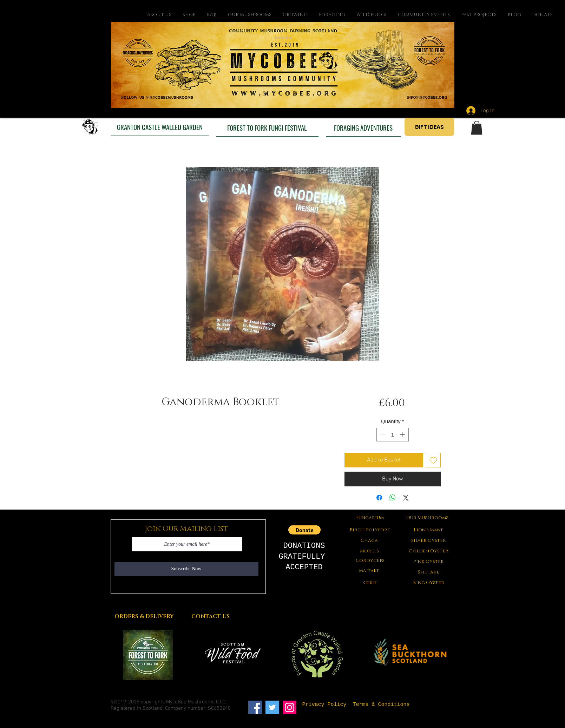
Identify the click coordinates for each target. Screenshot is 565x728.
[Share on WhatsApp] (393, 498)
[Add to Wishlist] (433, 460)
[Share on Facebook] (379, 498)
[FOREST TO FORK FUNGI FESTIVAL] (267, 127)
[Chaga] (369, 540)
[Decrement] (382, 435)
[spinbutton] (392, 435)
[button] (477, 128)
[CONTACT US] (211, 617)
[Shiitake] (429, 572)
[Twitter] (272, 707)
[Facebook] (255, 707)
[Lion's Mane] (429, 530)
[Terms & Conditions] (381, 705)
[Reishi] (370, 583)
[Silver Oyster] (429, 540)
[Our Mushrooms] (428, 518)
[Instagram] (290, 707)
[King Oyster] (429, 583)
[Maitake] (369, 571)
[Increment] (403, 435)
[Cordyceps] (370, 560)
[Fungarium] (370, 518)
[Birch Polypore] (370, 530)
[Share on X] (406, 498)
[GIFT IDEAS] (429, 127)
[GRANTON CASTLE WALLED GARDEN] (160, 127)
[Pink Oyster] (429, 562)
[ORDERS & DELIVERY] (144, 617)
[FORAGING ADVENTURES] (363, 127)
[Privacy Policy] (324, 705)
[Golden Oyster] (429, 551)
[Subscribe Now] (186, 569)
